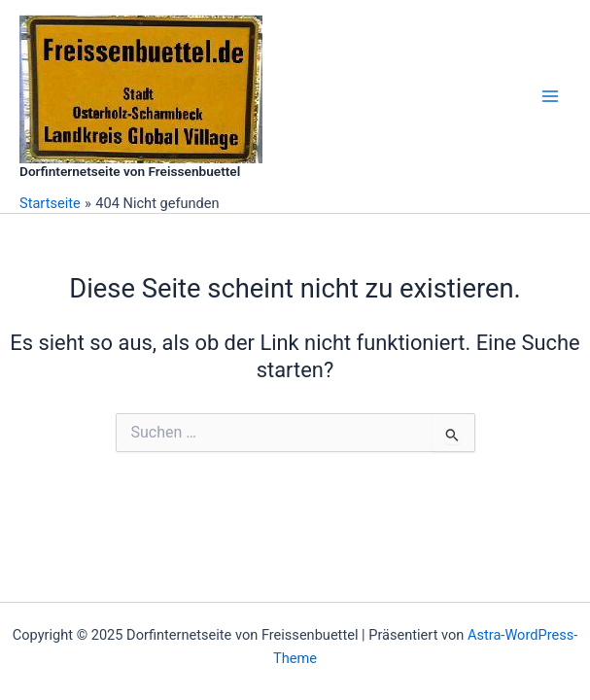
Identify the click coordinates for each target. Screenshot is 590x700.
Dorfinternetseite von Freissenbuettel (130, 171)
